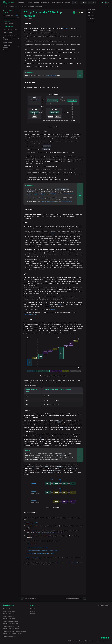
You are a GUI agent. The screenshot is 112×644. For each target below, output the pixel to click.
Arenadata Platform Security (11, 624)
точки (76, 326)
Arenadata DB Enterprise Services (12, 11)
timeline (69, 248)
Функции (90, 12)
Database (37, 204)
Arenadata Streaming (9, 616)
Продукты (22, 3)
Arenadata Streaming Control (11, 626)
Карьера (68, 3)
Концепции (91, 18)
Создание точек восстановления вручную (45, 561)
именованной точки (38, 338)
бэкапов (60, 333)
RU (102, 3)
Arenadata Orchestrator (9, 636)
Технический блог (57, 3)
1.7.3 (49, 209)
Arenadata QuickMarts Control (11, 629)
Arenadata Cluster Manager (10, 621)
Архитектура (91, 15)
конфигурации (42, 551)
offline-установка (59, 79)
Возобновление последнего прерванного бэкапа (48, 578)
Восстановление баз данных (41, 582)
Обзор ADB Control (11, 22)
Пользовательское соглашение (100, 641)
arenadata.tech (104, 605)
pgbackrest (73, 28)
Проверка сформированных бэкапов (45, 572)
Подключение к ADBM (39, 548)
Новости (33, 609)
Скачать (30, 3)
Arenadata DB (7, 609)
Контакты (33, 614)
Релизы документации (42, 3)
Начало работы (92, 21)
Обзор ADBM (9, 25)
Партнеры (33, 611)
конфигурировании (62, 202)
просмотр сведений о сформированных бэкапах (66, 558)
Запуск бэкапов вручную (40, 556)
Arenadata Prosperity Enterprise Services (14, 631)
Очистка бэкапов (40, 569)
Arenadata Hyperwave (9, 611)
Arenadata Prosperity (9, 619)
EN (99, 3)
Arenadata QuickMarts (9, 614)
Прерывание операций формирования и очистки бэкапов (51, 575)
